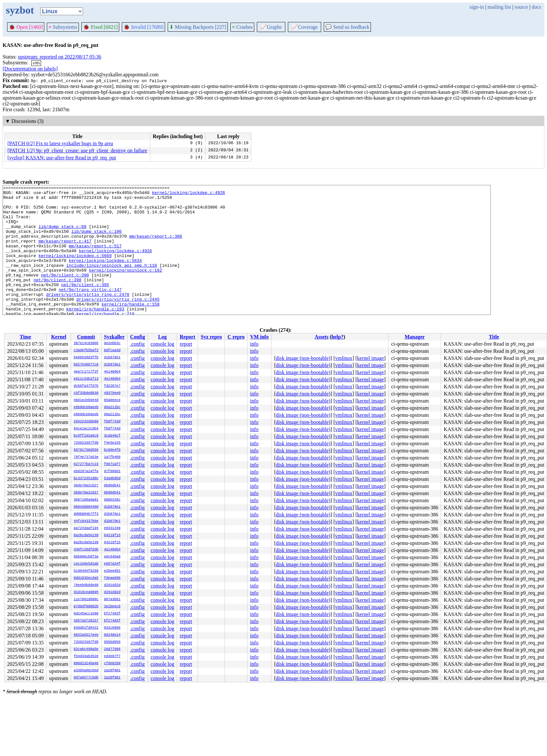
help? (337, 337)
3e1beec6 (112, 607)
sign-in (477, 7)
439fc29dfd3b (86, 550)
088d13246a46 (86, 664)
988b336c (112, 500)
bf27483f (112, 614)
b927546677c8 (86, 365)
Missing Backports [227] (198, 27)
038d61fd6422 (86, 628)
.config (137, 344)
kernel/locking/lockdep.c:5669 (75, 270)
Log (162, 337)
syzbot (20, 10)
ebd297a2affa (86, 471)
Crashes (242, 27)
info (254, 344)
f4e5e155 (112, 443)
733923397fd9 (86, 443)
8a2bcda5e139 (86, 535)
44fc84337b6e (86, 521)
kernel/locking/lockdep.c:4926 (188, 194)
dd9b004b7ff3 (86, 514)
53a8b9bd (112, 479)
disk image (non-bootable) (303, 358)
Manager (415, 337)
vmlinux (344, 358)
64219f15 (112, 535)
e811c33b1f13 (86, 379)
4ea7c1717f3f (86, 372)
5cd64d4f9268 (86, 571)
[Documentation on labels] (30, 69)
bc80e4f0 (112, 450)
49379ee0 (112, 393)
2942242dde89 (86, 422)
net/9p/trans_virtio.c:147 (90, 311)
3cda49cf (112, 436)
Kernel (59, 337)
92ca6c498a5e (86, 649)
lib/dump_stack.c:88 (62, 235)
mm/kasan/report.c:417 (65, 253)
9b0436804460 (86, 507)
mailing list (499, 7)
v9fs (36, 63)
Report (187, 337)
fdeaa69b (112, 578)
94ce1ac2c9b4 (86, 429)
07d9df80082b (86, 607)
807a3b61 (112, 599)
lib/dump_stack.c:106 (97, 241)
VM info (259, 337)
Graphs (271, 27)
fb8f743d (112, 422)
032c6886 (112, 628)
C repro (236, 337)
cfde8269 (112, 664)
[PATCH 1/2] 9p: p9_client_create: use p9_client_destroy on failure (77, 151)
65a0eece (112, 400)
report (186, 344)
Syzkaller (114, 337)
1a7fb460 (112, 457)
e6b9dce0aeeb (86, 407)
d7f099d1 (112, 471)
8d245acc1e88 (86, 614)
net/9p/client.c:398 (58, 299)
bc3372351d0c (86, 479)
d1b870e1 (112, 358)
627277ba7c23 (86, 464)
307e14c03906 (86, 343)
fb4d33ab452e (86, 656)
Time (25, 337)
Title (494, 337)
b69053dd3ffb (86, 358)
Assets (322, 337)
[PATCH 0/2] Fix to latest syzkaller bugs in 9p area (60, 143)
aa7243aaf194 (86, 528)
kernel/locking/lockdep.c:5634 (105, 276)
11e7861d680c (86, 599)
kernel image (370, 358)
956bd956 (112, 642)
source (521, 7)
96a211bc (112, 407)
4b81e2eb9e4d (86, 400)
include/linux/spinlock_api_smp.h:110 (112, 282)
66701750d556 (86, 450)
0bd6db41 (112, 486)
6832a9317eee (86, 635)
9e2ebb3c (112, 343)
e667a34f (112, 564)
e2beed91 (112, 571)
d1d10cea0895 (86, 592)
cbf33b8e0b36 (86, 393)
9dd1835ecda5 (86, 578)
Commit (86, 337)
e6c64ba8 (112, 557)
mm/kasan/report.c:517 (95, 258)
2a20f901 (112, 671)
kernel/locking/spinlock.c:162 (125, 287)
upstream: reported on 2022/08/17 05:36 (60, 57)
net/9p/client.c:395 (85, 305)
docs (536, 7)
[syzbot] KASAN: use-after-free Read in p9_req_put (62, 158)
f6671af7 (112, 464)
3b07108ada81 (86, 500)
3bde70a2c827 (86, 486)
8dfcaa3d (112, 351)
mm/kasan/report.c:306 (156, 247)
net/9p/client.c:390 (65, 293)
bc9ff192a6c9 (86, 436)
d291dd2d (112, 585)
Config (138, 337)
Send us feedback (347, 27)
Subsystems (63, 27)
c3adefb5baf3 (86, 351)
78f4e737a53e (86, 457)
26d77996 (112, 649)
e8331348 (112, 528)
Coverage (305, 27)
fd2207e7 (112, 386)
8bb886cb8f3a (86, 557)
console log (162, 344)
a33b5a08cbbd (86, 671)
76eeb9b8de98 (86, 585)
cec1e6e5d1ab (86, 564)
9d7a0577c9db (86, 678)
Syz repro (211, 337)
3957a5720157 (86, 621)
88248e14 (112, 635)
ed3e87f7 (112, 656)
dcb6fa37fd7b (86, 386)
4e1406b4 (112, 372)
